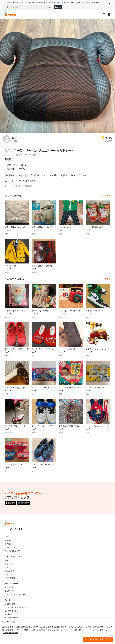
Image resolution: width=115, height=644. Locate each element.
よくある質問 (10, 604)
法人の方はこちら (11, 611)
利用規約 (8, 614)
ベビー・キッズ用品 (13, 155)
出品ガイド (9, 591)
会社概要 (8, 541)
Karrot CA (9, 568)
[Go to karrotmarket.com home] (10, 14)
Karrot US (9, 564)
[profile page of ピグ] (7, 139)
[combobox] (29, 7)
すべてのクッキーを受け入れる (98, 639)
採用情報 (8, 544)
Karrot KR (9, 574)
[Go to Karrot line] (20, 529)
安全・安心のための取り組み (16, 594)
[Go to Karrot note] (6, 529)
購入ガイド (9, 588)
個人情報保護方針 (10, 633)
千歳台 (15, 141)
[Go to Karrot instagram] (11, 529)
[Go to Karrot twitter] (16, 529)
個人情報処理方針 (11, 618)
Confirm (58, 7)
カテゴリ (8, 561)
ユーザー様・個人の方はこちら (16, 607)
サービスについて (11, 548)
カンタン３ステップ (12, 551)
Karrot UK (9, 571)
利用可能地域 (10, 578)
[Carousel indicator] (55, 130)
